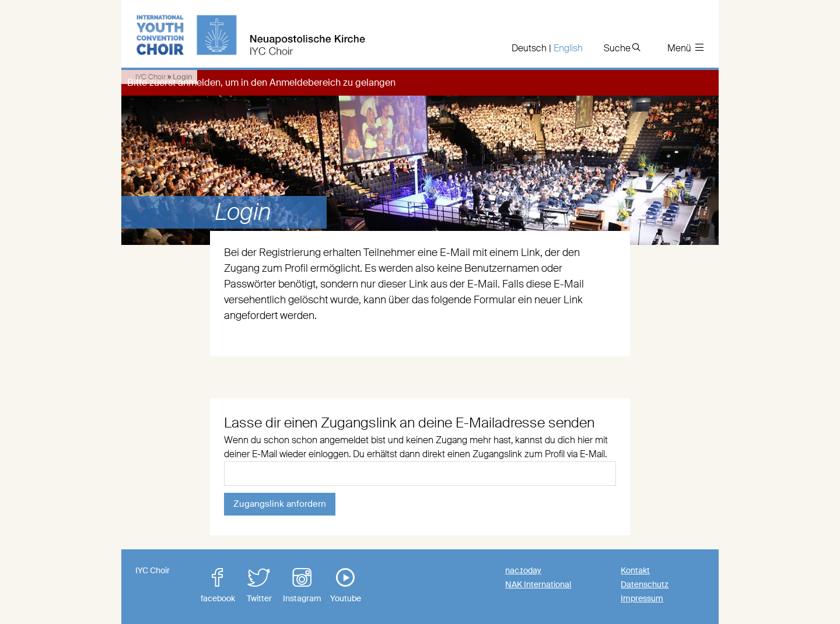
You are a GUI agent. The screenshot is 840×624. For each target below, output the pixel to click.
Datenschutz (645, 584)
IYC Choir (150, 77)
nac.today (523, 570)
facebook (218, 586)
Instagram (302, 586)
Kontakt (635, 570)
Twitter (259, 586)
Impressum (642, 598)
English (568, 48)
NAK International (538, 584)
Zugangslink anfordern (280, 504)
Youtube (345, 586)
